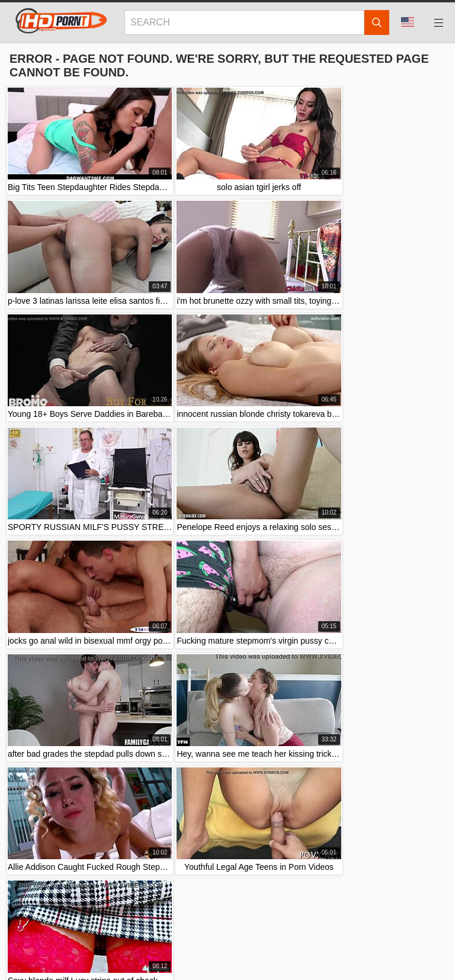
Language (408, 22)
